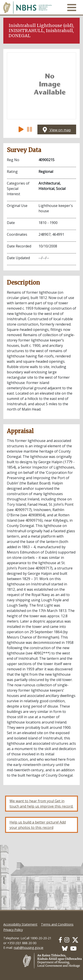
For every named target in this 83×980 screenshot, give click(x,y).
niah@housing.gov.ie (29, 948)
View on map (57, 130)
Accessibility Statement (20, 924)
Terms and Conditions (57, 924)
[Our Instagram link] (67, 940)
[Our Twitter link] (75, 940)
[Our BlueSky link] (65, 948)
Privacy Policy (13, 930)
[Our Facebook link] (60, 940)
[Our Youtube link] (73, 948)
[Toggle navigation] (72, 8)
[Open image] (41, 86)
